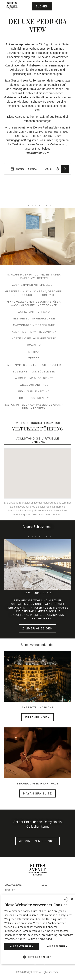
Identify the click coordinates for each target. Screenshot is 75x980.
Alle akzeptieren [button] (22, 946)
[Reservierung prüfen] (42, 6)
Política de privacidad (39, 939)
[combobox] (66, 899)
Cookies (10, 890)
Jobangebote (13, 885)
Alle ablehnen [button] (57, 946)
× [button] (72, 899)
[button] (65, 169)
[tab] (25, 205)
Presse (43, 885)
